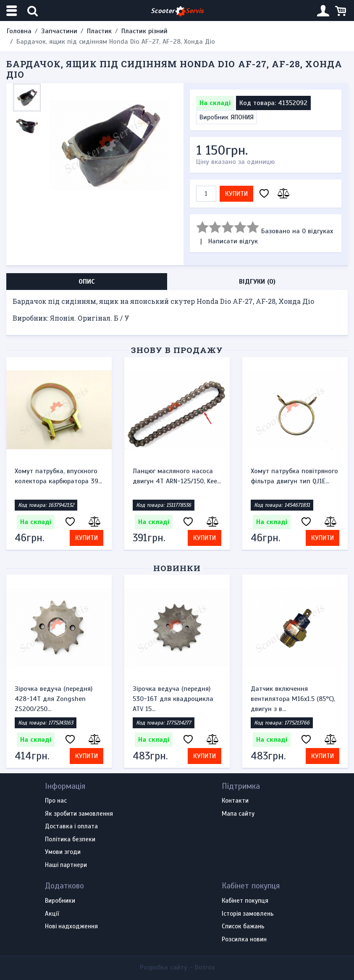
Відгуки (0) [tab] (257, 282)
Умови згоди (63, 852)
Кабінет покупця (245, 901)
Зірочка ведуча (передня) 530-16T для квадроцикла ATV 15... (173, 699)
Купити (236, 194)
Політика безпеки (70, 840)
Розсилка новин (244, 940)
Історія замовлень (248, 914)
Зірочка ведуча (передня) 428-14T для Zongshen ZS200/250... (54, 699)
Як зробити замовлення (79, 814)
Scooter (177, 11)
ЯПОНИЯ (242, 117)
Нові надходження (71, 927)
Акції (52, 914)
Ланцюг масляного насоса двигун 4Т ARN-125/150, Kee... (177, 476)
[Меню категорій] (13, 11)
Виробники (60, 901)
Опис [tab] (87, 282)
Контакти (235, 801)
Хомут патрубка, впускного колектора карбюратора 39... (58, 476)
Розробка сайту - (177, 967)
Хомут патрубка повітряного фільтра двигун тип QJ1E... (294, 476)
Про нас (56, 801)
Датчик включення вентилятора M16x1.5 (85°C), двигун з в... (293, 699)
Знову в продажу (177, 350)
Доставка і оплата (71, 827)
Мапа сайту (238, 814)
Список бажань (243, 927)
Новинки (177, 568)
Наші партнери (66, 865)
